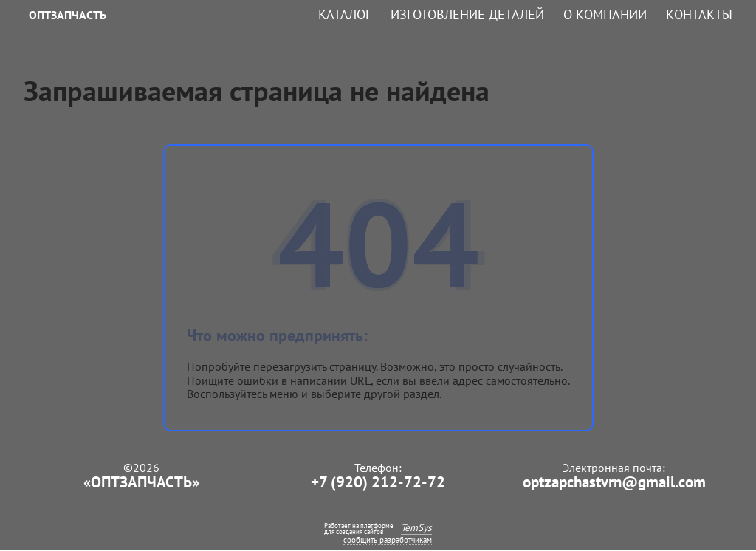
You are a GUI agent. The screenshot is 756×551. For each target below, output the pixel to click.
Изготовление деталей (467, 15)
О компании (605, 15)
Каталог (345, 15)
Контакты (699, 15)
